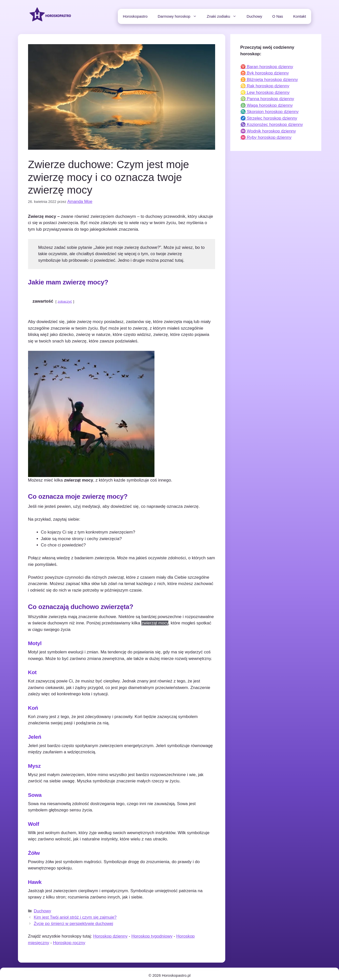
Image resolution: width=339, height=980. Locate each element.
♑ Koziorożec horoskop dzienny (272, 125)
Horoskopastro (135, 16)
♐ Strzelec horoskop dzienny (269, 118)
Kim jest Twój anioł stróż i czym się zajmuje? (70, 915)
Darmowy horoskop (180, 16)
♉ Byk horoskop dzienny (265, 73)
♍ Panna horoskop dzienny (267, 99)
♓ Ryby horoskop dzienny (266, 137)
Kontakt (300, 16)
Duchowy (254, 16)
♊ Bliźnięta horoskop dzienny (269, 80)
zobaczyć (65, 300)
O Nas (278, 16)
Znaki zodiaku (224, 16)
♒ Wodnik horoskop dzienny (268, 131)
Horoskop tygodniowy (152, 933)
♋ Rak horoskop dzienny (265, 86)
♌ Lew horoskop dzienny (265, 92)
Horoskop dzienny (110, 933)
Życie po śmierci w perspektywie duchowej (68, 920)
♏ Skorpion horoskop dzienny (270, 112)
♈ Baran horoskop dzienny (267, 67)
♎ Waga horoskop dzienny (267, 105)
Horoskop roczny (69, 939)
